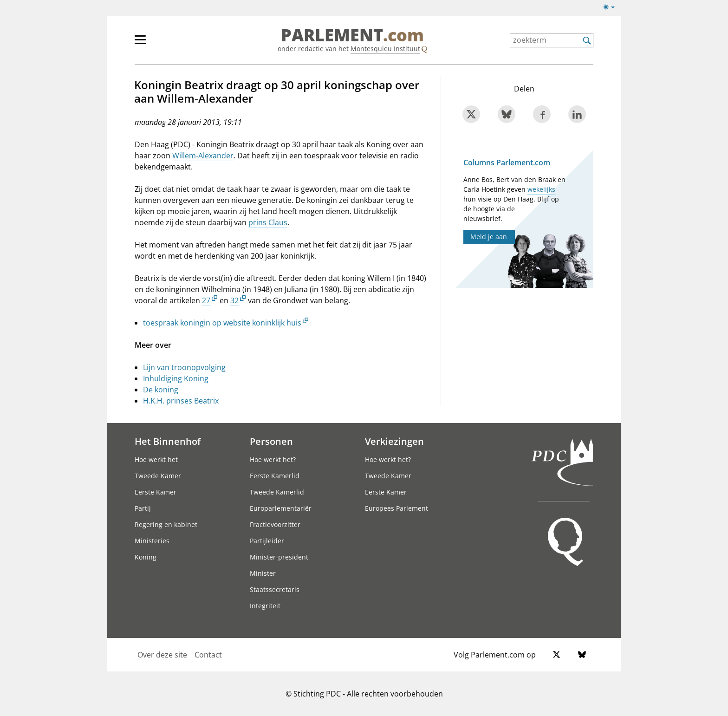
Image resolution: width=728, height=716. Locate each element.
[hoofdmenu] (170, 44)
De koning (161, 390)
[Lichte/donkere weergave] (612, 9)
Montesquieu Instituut (385, 49)
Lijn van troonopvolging (184, 367)
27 (206, 300)
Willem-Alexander (203, 156)
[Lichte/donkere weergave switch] (612, 7)
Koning (146, 557)
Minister (263, 573)
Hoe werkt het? (273, 459)
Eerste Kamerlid (275, 476)
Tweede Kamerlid (277, 492)
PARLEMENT (352, 35)
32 (234, 300)
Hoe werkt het (156, 459)
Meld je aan (489, 237)
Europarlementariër (281, 508)
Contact (208, 655)
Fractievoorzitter (275, 524)
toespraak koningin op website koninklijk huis (222, 323)
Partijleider (267, 541)
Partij (143, 508)
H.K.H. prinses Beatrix (181, 401)
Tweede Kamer (158, 476)
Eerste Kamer (156, 492)
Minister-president (279, 557)
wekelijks (541, 189)
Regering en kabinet (166, 524)
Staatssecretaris (275, 589)
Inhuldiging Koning (176, 378)
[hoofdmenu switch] (140, 44)
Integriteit (265, 606)
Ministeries (152, 541)
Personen (271, 441)
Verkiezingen (394, 441)
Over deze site (162, 655)
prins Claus (268, 222)
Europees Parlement (396, 508)
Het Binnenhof (168, 441)
